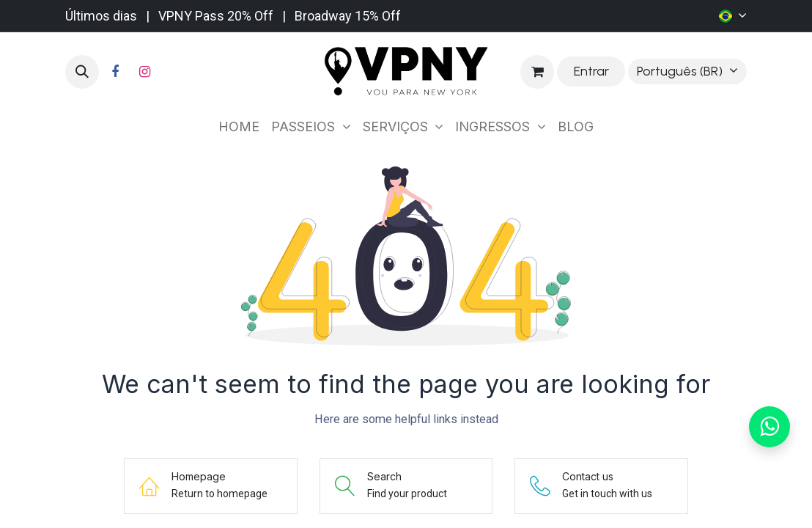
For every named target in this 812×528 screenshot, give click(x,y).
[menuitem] (239, 126)
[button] (82, 72)
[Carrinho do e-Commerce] (537, 72)
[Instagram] (144, 72)
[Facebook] (115, 72)
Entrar (591, 71)
